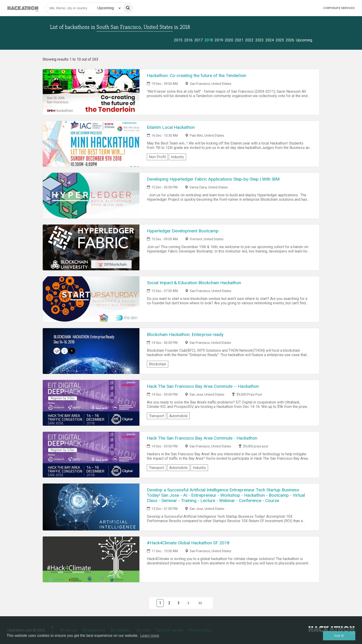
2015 (178, 40)
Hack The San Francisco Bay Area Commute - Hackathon (202, 438)
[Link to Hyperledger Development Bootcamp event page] (91, 247)
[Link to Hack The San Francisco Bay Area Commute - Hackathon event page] (91, 455)
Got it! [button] (339, 636)
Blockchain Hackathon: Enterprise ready (185, 334)
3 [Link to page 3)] (179, 603)
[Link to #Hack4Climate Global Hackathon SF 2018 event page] (91, 559)
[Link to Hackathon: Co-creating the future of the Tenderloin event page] (91, 92)
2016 (188, 40)
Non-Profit (157, 157)
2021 (239, 40)
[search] (128, 8)
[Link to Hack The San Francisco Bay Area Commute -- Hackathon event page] (91, 403)
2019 (219, 40)
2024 (270, 40)
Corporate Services (339, 8)
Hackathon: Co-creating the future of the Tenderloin (196, 75)
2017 (199, 40)
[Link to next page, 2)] (189, 603)
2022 (249, 40)
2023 (259, 40)
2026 (290, 40)
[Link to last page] (200, 603)
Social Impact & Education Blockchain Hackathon (194, 283)
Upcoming (304, 40)
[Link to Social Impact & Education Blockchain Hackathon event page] (91, 299)
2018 (209, 40)
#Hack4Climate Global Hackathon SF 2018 (188, 543)
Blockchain (158, 364)
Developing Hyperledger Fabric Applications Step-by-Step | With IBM (213, 179)
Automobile (178, 416)
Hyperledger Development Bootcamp (183, 231)
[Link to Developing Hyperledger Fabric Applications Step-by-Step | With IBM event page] (91, 196)
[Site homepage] (23, 8)
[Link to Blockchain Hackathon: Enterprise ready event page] (91, 351)
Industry (177, 157)
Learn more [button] (150, 636)
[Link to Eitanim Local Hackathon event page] (91, 144)
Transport (157, 416)
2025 (280, 40)
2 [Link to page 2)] (169, 603)
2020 (229, 40)
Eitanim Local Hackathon (171, 127)
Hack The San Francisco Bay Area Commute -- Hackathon (203, 386)
